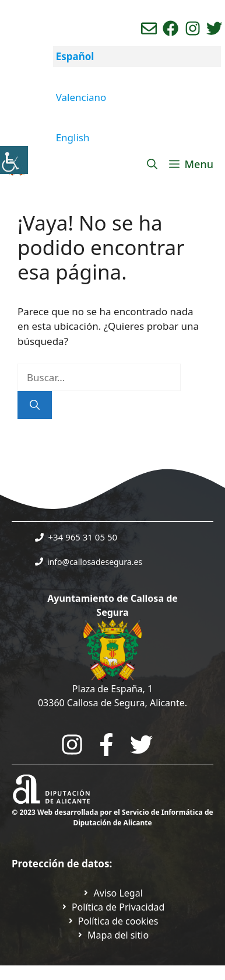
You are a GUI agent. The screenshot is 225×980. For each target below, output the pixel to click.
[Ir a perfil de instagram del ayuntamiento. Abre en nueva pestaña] (193, 28)
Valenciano (81, 97)
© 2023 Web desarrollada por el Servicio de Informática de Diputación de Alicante (112, 817)
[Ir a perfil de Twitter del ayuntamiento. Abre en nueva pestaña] (214, 28)
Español (75, 56)
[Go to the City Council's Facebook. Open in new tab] (106, 744)
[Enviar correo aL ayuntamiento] (149, 28)
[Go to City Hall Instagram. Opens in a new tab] (72, 744)
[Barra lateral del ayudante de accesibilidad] (14, 160)
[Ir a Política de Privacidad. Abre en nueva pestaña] (112, 893)
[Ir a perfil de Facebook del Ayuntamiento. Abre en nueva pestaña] (170, 28)
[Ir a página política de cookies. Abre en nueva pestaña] (113, 921)
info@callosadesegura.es (95, 562)
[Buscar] (35, 405)
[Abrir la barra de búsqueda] (152, 164)
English (73, 137)
